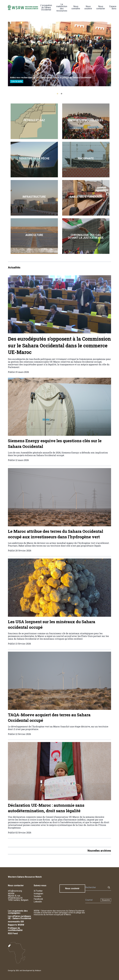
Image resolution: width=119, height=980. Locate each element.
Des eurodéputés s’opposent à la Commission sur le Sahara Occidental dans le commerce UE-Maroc (59, 345)
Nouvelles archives (99, 851)
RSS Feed (13, 933)
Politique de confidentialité (15, 929)
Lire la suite (17, 81)
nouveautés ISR (16, 922)
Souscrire (106, 900)
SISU (17, 971)
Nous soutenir (88, 7)
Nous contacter (101, 7)
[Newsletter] (92, 900)
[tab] (57, 94)
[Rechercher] (95, 887)
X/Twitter (38, 891)
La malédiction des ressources (62, 7)
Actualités (14, 267)
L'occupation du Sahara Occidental (46, 7)
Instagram (38, 894)
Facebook (38, 899)
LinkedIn (38, 902)
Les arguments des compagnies (18, 912)
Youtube (37, 896)
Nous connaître (76, 7)
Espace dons (113, 7)
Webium (38, 971)
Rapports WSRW (16, 925)
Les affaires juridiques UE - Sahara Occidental (19, 917)
